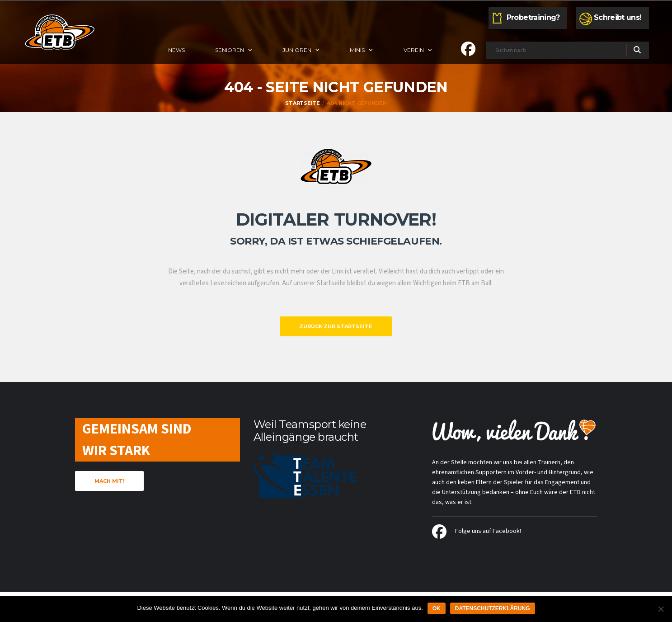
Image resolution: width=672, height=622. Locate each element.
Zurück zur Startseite (336, 326)
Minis (357, 50)
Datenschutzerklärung (493, 608)
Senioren (230, 50)
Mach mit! (109, 481)
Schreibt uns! (618, 17)
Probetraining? (533, 17)
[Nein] (661, 609)
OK (437, 608)
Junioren (297, 50)
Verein (414, 50)
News (176, 50)
